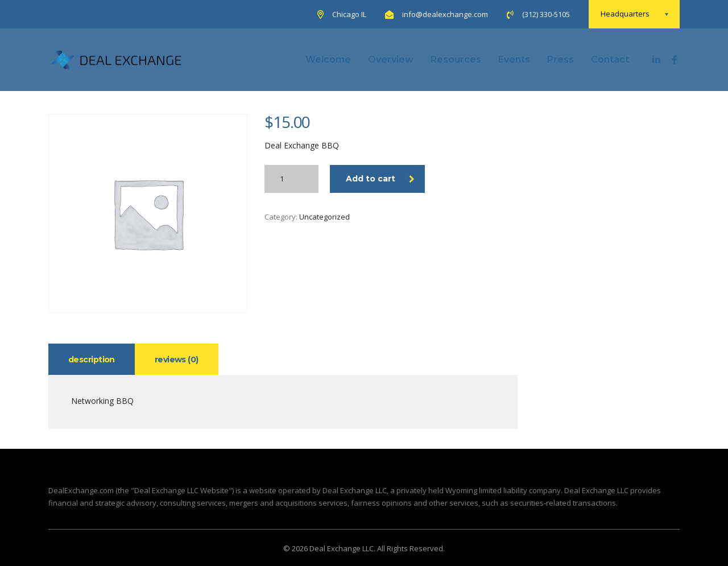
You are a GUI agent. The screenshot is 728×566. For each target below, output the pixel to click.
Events (514, 59)
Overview (391, 59)
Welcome (328, 59)
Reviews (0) (177, 360)
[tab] (92, 359)
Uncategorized (324, 217)
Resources (456, 59)
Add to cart (380, 179)
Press (561, 59)
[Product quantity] (291, 179)
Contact (610, 59)
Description (92, 360)
